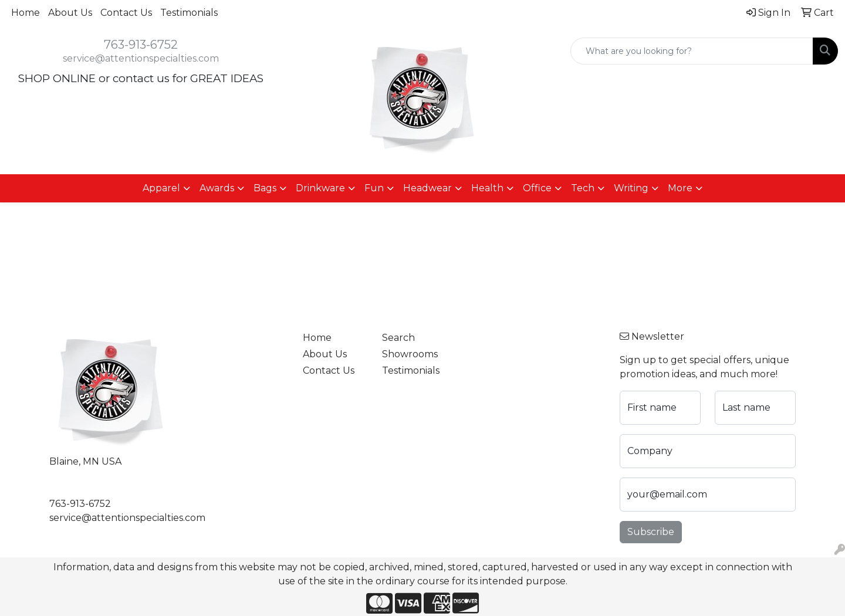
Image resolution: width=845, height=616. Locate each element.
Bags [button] (265, 188)
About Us (70, 13)
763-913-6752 (141, 45)
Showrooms (410, 354)
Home (26, 13)
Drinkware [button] (320, 188)
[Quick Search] (692, 51)
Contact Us (126, 13)
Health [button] (487, 188)
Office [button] (537, 188)
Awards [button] (217, 188)
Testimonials (189, 13)
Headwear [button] (427, 188)
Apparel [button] (161, 188)
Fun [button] (374, 188)
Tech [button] (583, 188)
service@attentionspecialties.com (141, 58)
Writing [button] (631, 188)
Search (398, 338)
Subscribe (651, 532)
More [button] (680, 188)
